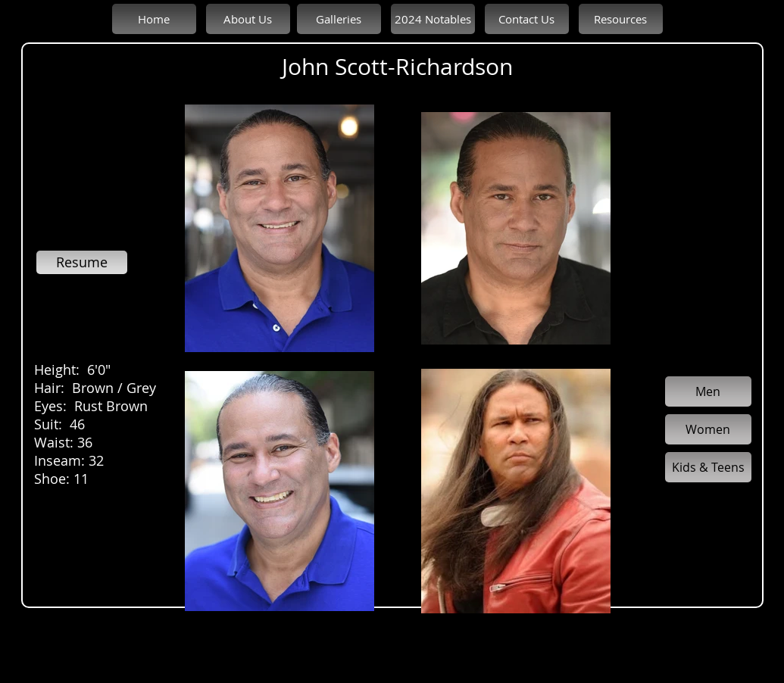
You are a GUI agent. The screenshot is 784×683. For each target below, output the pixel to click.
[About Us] (248, 19)
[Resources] (621, 19)
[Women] (708, 429)
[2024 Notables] (433, 19)
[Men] (708, 391)
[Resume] (82, 262)
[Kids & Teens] (708, 467)
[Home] (154, 19)
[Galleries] (339, 19)
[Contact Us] (527, 19)
